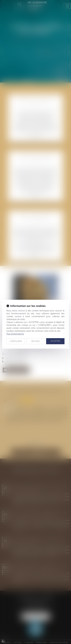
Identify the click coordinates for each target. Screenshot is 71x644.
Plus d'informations (15, 334)
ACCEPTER (55, 341)
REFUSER (35, 341)
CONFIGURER (16, 341)
